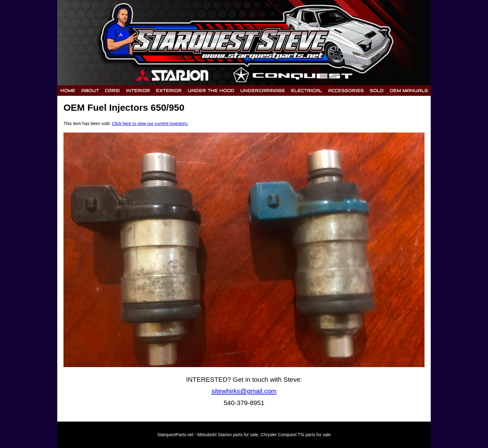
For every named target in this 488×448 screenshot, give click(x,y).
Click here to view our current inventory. (150, 124)
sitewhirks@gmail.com (244, 391)
